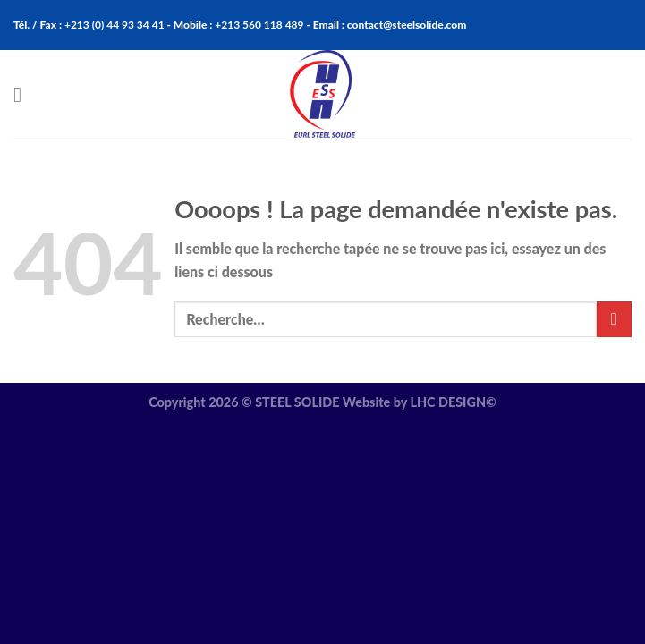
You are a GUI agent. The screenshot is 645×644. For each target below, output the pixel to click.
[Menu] (24, 94)
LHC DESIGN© (453, 402)
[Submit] (614, 319)
